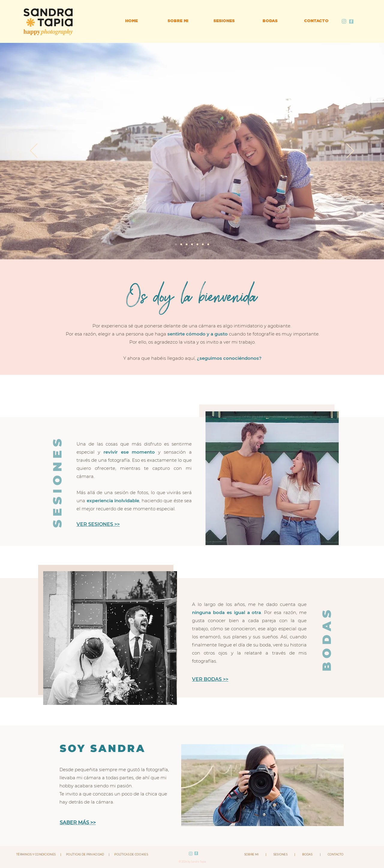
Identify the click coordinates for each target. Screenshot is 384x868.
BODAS (307, 854)
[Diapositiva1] (203, 244)
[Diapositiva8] (181, 244)
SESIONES (280, 854)
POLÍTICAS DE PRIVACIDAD (85, 854)
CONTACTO (332, 854)
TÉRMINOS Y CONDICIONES (38, 854)
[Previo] (34, 151)
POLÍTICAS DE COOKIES (129, 854)
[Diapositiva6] (187, 244)
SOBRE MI (255, 854)
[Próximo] (350, 151)
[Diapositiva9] (192, 244)
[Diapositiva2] (197, 244)
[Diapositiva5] (208, 244)
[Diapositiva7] (176, 244)
